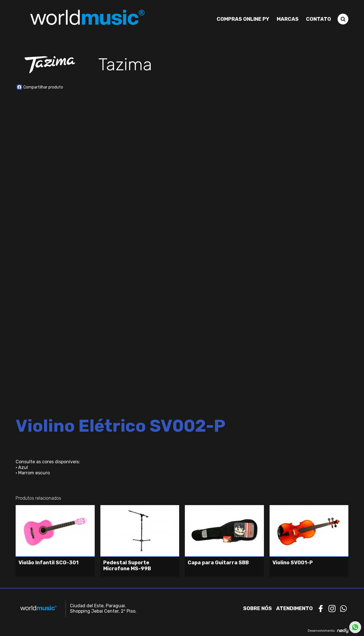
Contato (318, 19)
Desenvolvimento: (328, 631)
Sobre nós (258, 608)
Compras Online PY (243, 19)
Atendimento (294, 608)
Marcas (288, 19)
